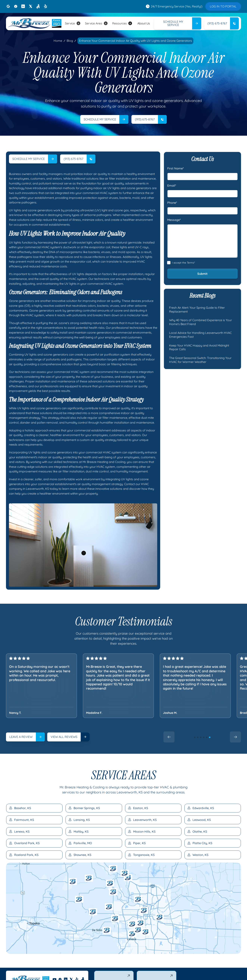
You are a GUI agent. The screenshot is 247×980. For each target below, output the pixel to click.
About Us (144, 23)
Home (58, 41)
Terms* (191, 279)
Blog (70, 41)
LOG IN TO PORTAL (223, 6)
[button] (73, 23)
